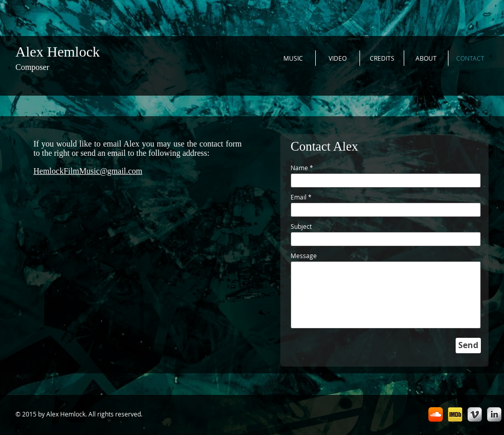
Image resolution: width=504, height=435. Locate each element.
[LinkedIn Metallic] (494, 414)
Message (304, 256)
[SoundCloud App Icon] (436, 414)
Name (299, 168)
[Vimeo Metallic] (475, 414)
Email (299, 197)
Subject (301, 226)
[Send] (468, 346)
